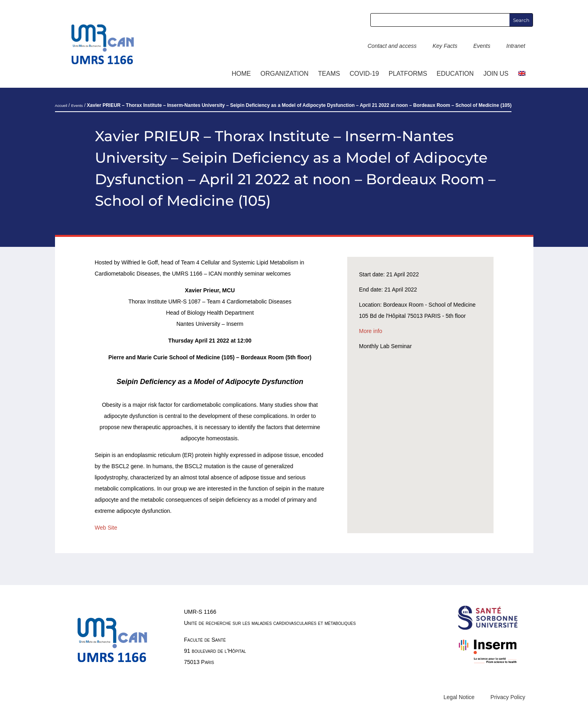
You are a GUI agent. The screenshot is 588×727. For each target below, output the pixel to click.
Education (455, 74)
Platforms (408, 74)
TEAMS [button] (329, 74)
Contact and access (392, 46)
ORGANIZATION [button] (284, 74)
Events (482, 46)
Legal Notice (459, 697)
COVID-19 (364, 74)
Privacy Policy (508, 697)
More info (371, 331)
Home (241, 74)
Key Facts (445, 46)
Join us (496, 74)
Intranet (516, 46)
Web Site (106, 528)
